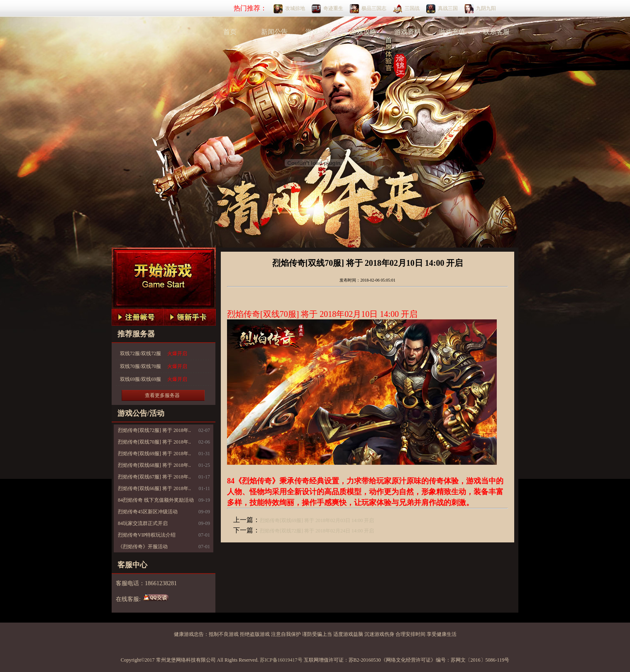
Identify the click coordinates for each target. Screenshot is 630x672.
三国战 (412, 8)
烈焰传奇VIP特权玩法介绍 (147, 535)
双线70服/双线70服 (154, 367)
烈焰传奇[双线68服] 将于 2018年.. (154, 465)
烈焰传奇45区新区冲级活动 (148, 512)
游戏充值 (452, 32)
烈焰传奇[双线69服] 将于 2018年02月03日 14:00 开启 (317, 520)
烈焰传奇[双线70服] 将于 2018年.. (154, 442)
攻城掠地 (295, 8)
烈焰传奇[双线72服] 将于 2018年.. (154, 430)
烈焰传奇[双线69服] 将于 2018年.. (154, 454)
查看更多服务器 (162, 395)
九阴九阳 (486, 8)
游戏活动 (319, 32)
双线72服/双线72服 (154, 354)
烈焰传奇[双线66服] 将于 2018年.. (154, 488)
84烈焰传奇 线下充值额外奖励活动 (156, 500)
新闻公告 (274, 32)
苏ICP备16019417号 (281, 660)
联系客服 (496, 32)
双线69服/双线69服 (154, 379)
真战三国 (448, 8)
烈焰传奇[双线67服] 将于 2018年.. (154, 477)
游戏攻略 (363, 32)
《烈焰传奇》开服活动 (143, 547)
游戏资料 (408, 32)
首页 (230, 32)
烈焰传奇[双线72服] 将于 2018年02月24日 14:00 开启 (317, 531)
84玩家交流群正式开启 (143, 523)
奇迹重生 (333, 8)
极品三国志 (374, 8)
